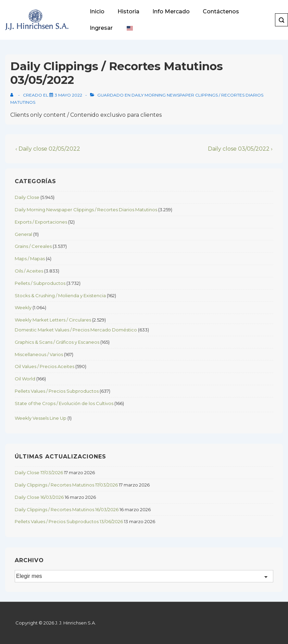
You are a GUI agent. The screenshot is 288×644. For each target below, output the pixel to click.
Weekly (23, 307)
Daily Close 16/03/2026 (39, 497)
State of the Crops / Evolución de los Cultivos (64, 403)
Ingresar (101, 28)
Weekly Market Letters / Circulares (53, 320)
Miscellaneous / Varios (39, 354)
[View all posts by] (13, 95)
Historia (128, 11)
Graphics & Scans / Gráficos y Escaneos (57, 342)
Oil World (25, 379)
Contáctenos (221, 11)
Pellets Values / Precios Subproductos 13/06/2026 (69, 521)
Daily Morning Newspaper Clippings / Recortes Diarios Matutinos (86, 210)
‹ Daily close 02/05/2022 (48, 149)
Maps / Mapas (30, 258)
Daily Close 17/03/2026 (39, 472)
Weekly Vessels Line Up (41, 418)
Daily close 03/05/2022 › (240, 149)
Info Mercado (171, 11)
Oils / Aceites (29, 271)
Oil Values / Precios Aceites (45, 366)
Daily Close (27, 197)
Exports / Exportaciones (41, 222)
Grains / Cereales (33, 246)
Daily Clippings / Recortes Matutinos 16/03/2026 (67, 509)
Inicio (97, 11)
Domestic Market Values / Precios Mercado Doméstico (76, 330)
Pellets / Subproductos (40, 283)
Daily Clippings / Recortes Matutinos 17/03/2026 (66, 485)
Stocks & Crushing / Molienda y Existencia (60, 295)
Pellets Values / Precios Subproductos (57, 391)
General (23, 234)
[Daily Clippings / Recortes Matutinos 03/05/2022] (68, 95)
